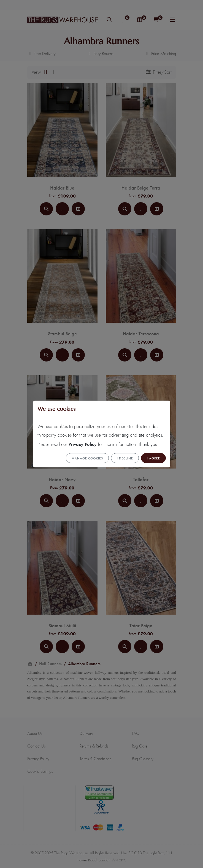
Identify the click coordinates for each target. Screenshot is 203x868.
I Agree (153, 458)
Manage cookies (87, 458)
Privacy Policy (83, 444)
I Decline (125, 458)
